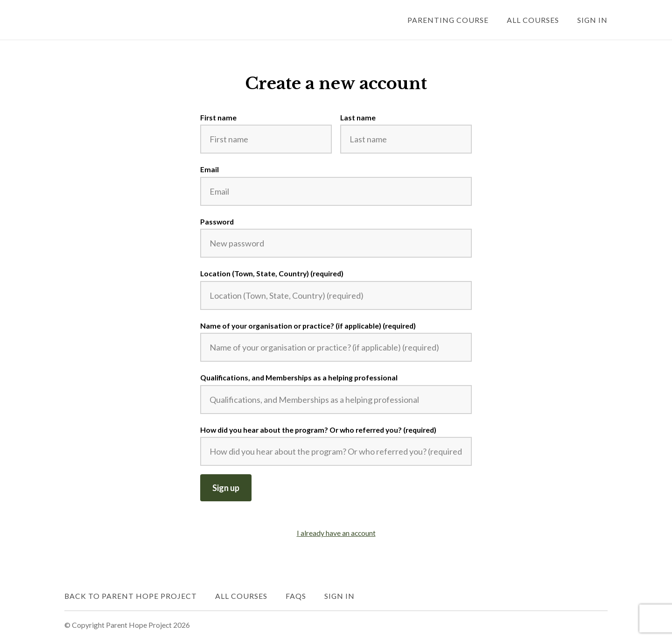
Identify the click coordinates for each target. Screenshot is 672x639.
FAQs (296, 596)
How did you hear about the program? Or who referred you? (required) (318, 430)
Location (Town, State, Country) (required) (272, 273)
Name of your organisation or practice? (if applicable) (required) (308, 326)
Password (217, 221)
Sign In (592, 20)
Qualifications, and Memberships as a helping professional (299, 377)
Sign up (226, 488)
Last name (358, 117)
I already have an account (336, 533)
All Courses (533, 20)
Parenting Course (448, 20)
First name (218, 117)
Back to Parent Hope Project (131, 596)
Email (210, 169)
